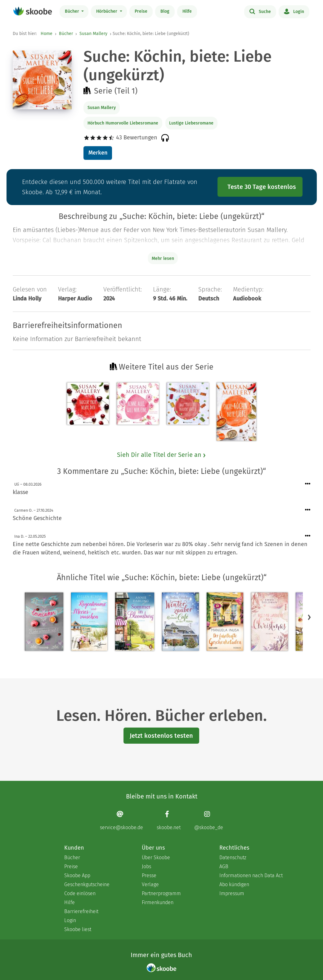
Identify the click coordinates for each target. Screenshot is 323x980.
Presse (149, 875)
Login (294, 11)
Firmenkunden (158, 902)
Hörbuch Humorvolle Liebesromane (123, 123)
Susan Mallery (93, 34)
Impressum (232, 893)
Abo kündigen (234, 884)
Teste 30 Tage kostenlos (262, 187)
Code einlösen (80, 893)
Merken (98, 153)
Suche (260, 11)
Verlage (150, 884)
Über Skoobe (156, 857)
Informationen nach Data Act (251, 875)
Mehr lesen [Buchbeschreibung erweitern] (163, 258)
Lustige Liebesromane (191, 123)
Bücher (73, 11)
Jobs (146, 866)
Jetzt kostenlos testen (161, 736)
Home (47, 34)
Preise (141, 11)
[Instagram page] (209, 820)
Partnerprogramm (161, 893)
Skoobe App (77, 875)
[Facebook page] (169, 820)
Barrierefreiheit (81, 911)
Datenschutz (233, 857)
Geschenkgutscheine (87, 884)
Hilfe (187, 11)
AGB (224, 866)
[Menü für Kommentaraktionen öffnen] (308, 484)
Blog (165, 11)
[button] (309, 617)
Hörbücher (107, 11)
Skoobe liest (78, 929)
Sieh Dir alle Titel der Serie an (162, 455)
